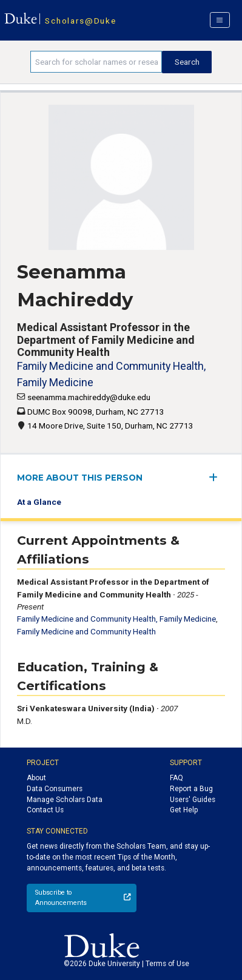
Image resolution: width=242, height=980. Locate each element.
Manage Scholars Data (65, 800)
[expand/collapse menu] (217, 477)
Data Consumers (55, 789)
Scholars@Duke (80, 21)
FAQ (176, 778)
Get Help (184, 810)
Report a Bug (191, 789)
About (36, 778)
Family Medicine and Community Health (86, 631)
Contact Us (45, 810)
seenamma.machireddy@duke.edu (89, 397)
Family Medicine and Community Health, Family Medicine (116, 619)
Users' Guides (193, 800)
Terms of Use (167, 964)
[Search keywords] (96, 62)
